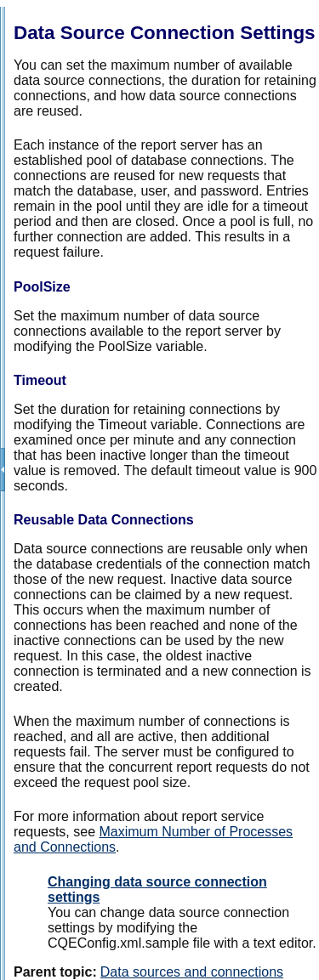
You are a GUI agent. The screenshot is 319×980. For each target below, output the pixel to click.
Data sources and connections (192, 972)
